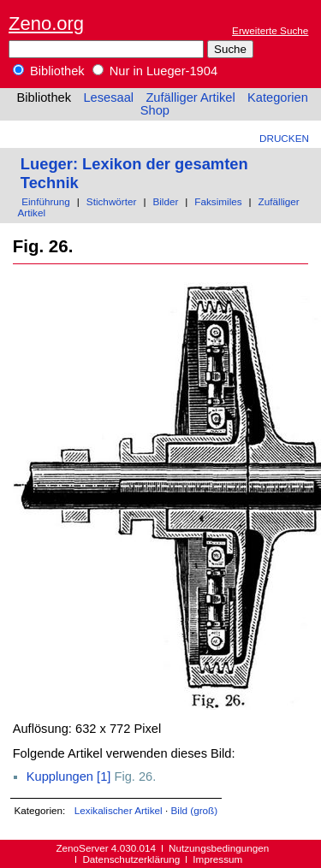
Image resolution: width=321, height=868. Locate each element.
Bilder (165, 201)
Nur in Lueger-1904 (155, 71)
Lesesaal (108, 97)
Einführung (46, 201)
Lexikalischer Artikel (119, 810)
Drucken (284, 138)
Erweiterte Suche (270, 30)
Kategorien (278, 97)
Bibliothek (49, 71)
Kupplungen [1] (69, 776)
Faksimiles (218, 201)
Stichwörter (112, 201)
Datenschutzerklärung (131, 859)
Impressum (217, 859)
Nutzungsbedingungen (219, 848)
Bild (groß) (194, 810)
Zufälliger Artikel (190, 97)
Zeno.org (46, 24)
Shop (155, 110)
